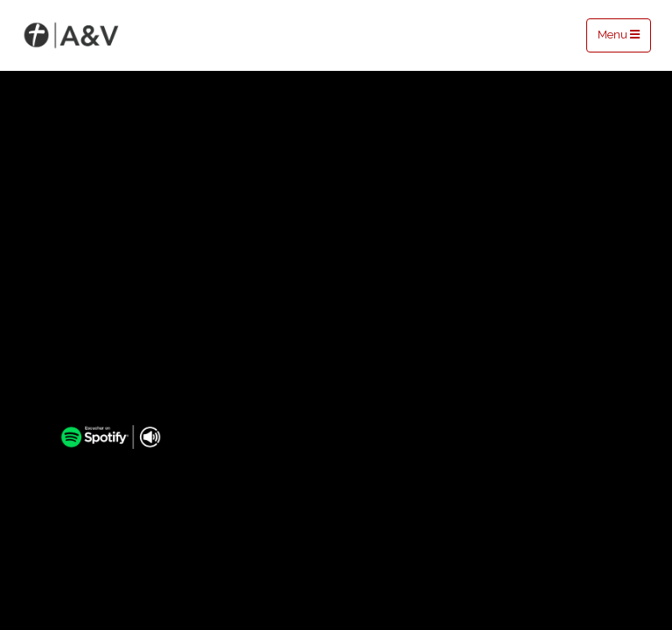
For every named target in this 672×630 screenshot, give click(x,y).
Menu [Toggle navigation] (619, 35)
